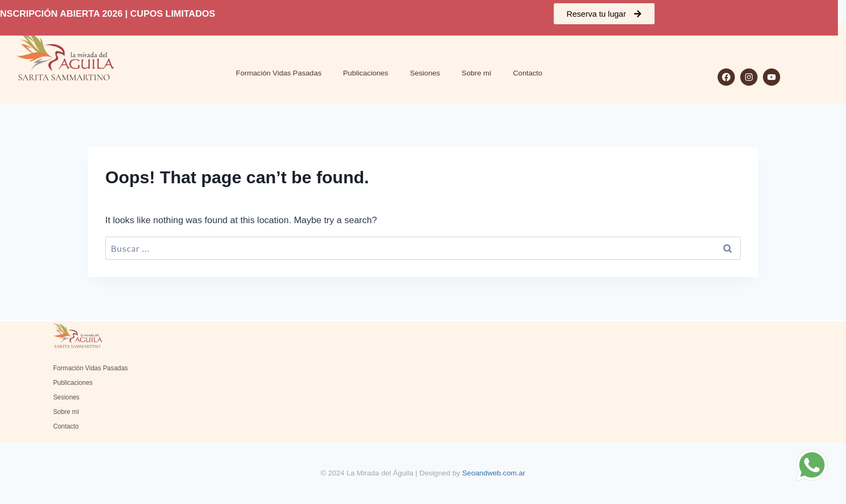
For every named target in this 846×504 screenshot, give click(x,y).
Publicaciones (366, 73)
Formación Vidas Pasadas (278, 73)
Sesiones (425, 73)
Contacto (528, 73)
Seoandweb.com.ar (494, 473)
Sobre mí (477, 73)
